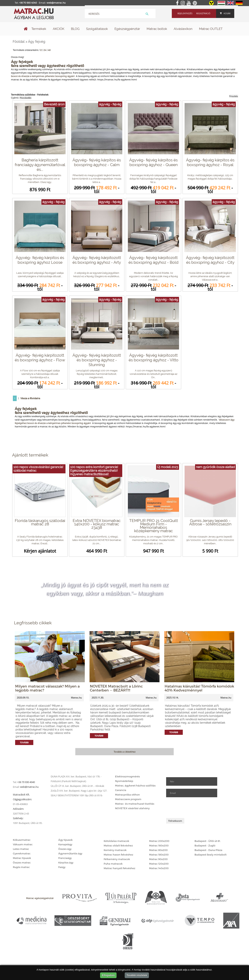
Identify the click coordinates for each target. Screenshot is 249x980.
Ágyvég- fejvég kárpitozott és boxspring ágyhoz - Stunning (97, 360)
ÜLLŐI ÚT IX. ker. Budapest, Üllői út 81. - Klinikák (77, 786)
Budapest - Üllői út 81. (208, 841)
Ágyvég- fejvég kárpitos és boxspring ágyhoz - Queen (153, 162)
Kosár (225, 13)
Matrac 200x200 (159, 841)
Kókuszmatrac (22, 840)
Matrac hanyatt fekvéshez (119, 868)
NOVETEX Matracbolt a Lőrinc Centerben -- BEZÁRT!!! (116, 688)
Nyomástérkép (124, 781)
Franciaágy (65, 858)
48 (49, 50)
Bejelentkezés (185, 13)
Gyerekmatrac (22, 853)
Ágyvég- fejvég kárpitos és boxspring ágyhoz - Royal (210, 162)
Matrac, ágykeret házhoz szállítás (135, 786)
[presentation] (195, 808)
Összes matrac (22, 863)
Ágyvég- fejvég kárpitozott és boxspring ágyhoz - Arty (97, 260)
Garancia (121, 790)
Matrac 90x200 (158, 859)
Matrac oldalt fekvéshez (118, 845)
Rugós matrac (21, 867)
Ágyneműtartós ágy (70, 853)
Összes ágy (65, 849)
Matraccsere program (128, 799)
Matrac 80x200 (158, 850)
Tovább (24, 742)
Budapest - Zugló (205, 845)
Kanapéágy (65, 844)
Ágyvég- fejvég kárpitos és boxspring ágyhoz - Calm (97, 162)
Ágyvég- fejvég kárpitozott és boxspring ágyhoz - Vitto (154, 358)
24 (45, 50)
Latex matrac (21, 849)
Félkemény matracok (117, 859)
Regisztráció (203, 13)
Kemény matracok (115, 850)
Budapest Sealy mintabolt (210, 855)
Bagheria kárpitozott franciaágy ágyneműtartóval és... (40, 165)
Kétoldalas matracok (116, 841)
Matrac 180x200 (159, 855)
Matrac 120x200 (159, 864)
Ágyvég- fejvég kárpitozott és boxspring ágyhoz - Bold (153, 260)
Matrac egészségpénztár (40, 898)
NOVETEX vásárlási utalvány (132, 808)
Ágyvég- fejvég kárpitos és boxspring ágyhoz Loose (40, 260)
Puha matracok (113, 864)
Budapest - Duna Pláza (208, 850)
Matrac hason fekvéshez (118, 855)
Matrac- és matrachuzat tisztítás (135, 804)
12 (41, 50)
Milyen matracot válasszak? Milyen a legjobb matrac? (47, 688)
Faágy (62, 867)
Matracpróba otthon (127, 795)
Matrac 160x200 (159, 845)
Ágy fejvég (37, 42)
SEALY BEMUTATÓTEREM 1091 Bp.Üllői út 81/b (77, 795)
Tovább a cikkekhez (125, 752)
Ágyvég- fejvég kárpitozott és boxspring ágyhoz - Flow (40, 358)
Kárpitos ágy (66, 863)
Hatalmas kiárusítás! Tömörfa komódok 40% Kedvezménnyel (199, 688)
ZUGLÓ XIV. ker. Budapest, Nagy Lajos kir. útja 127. (79, 791)
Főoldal (19, 42)
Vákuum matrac (23, 844)
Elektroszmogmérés (127, 776)
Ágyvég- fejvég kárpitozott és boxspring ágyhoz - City (210, 260)
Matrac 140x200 (159, 868)
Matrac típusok (22, 858)
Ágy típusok (65, 840)
